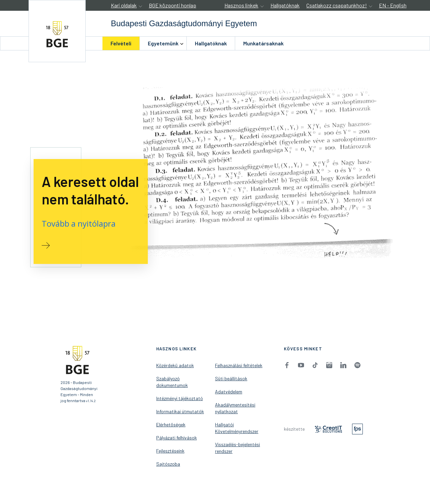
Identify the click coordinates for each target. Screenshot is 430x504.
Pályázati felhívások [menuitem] (177, 438)
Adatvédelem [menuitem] (229, 392)
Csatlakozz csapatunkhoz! (337, 5)
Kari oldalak (124, 5)
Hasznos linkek (241, 5)
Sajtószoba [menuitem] (168, 464)
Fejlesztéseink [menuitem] (170, 451)
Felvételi (121, 43)
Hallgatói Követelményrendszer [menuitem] (237, 428)
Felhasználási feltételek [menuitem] (239, 365)
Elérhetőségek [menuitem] (171, 424)
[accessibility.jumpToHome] (57, 31)
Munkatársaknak (263, 43)
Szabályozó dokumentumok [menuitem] (172, 382)
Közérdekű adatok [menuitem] (175, 365)
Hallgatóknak (285, 5)
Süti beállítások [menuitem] (231, 378)
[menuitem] (121, 43)
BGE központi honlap (173, 5)
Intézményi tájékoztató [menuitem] (180, 398)
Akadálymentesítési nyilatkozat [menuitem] (235, 408)
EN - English (393, 5)
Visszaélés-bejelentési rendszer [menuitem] (238, 448)
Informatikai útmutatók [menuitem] (180, 411)
